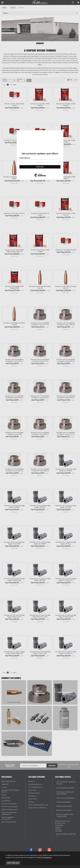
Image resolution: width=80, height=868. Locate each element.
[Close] (63, 131)
